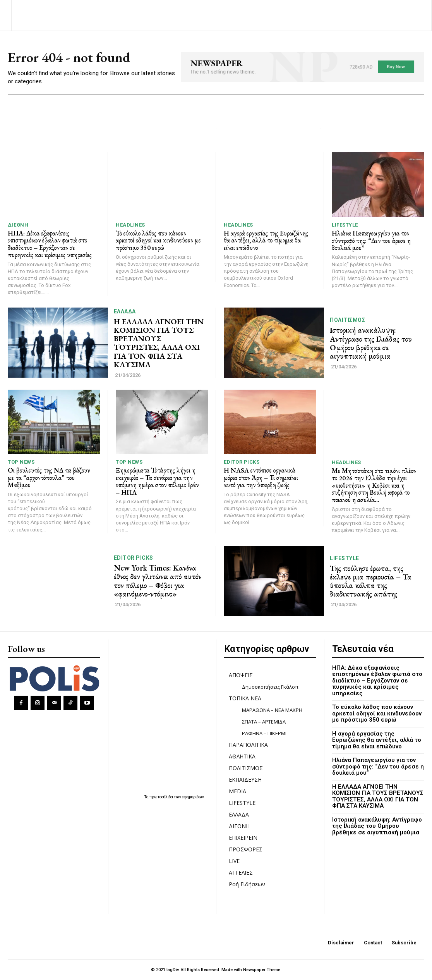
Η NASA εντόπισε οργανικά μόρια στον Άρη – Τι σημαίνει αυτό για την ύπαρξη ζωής (261, 477)
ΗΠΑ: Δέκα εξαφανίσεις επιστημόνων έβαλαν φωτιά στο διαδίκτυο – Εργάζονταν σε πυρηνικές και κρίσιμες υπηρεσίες (50, 244)
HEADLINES (130, 225)
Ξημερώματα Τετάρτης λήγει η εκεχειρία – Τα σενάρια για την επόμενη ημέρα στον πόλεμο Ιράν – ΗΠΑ (157, 481)
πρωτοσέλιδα (162, 797)
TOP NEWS (21, 462)
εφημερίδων (193, 797)
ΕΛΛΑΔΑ (125, 311)
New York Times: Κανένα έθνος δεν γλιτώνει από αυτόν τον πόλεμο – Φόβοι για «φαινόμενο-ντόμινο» (158, 581)
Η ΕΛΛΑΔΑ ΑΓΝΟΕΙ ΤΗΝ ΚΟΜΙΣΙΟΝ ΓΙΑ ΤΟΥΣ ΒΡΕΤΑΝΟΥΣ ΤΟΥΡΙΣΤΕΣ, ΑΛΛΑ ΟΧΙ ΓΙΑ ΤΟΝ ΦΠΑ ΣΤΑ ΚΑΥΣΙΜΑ (158, 343)
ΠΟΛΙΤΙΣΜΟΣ (347, 320)
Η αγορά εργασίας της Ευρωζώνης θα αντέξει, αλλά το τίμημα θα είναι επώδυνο (266, 240)
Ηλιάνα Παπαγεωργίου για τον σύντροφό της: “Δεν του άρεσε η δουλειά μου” (371, 240)
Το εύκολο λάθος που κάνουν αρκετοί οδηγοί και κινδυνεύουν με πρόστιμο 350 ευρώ (158, 240)
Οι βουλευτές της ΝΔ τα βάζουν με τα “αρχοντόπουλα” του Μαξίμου (49, 477)
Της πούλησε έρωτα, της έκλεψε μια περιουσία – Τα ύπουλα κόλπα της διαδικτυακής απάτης (370, 581)
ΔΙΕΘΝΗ (18, 225)
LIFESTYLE (345, 225)
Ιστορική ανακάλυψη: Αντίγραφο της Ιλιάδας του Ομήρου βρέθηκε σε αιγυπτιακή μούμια (371, 343)
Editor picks (242, 462)
